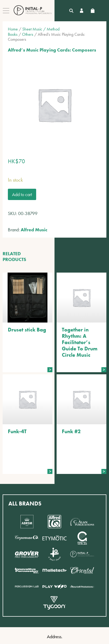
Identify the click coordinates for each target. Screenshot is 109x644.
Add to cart (22, 194)
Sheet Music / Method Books (34, 32)
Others (28, 34)
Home (13, 29)
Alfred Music (34, 230)
